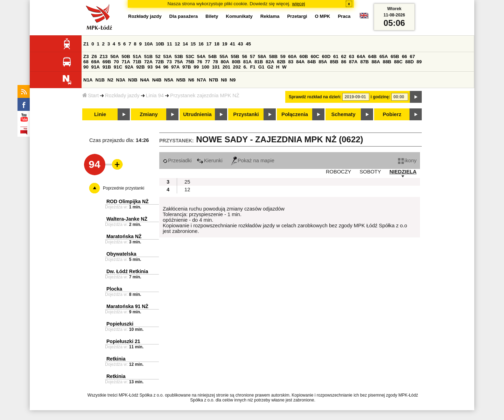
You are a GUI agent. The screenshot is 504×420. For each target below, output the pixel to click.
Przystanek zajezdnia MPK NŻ (205, 95)
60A (292, 56)
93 (150, 67)
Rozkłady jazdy (122, 95)
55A (224, 56)
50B (126, 56)
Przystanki (246, 114)
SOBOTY (370, 172)
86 (344, 62)
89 (419, 62)
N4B (157, 80)
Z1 (86, 44)
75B (190, 62)
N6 (191, 80)
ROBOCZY (338, 172)
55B (235, 56)
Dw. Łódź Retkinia (127, 271)
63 (352, 56)
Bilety (212, 16)
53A (167, 56)
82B (281, 62)
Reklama (270, 16)
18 (217, 44)
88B (387, 62)
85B (334, 62)
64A (361, 56)
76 (200, 62)
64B (372, 56)
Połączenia (295, 114)
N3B (133, 80)
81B (259, 62)
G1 (261, 67)
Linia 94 (155, 95)
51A (137, 56)
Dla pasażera (184, 16)
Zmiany (149, 114)
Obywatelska (121, 254)
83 (291, 62)
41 (233, 44)
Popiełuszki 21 (123, 341)
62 (344, 56)
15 (193, 44)
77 (207, 62)
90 (86, 67)
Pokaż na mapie (253, 161)
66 (404, 56)
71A (126, 62)
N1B (100, 80)
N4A (145, 80)
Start (90, 95)
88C (398, 62)
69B (107, 62)
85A (323, 62)
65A (384, 56)
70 (116, 62)
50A (114, 56)
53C (190, 56)
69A (96, 62)
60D (326, 56)
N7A (202, 80)
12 (177, 44)
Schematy (343, 114)
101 (216, 67)
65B (395, 56)
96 (166, 67)
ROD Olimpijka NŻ (128, 201)
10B (160, 44)
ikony (407, 161)
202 (237, 67)
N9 (233, 80)
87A (353, 62)
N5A (169, 80)
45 (248, 44)
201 (226, 67)
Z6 (94, 56)
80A (225, 62)
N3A (121, 80)
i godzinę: (380, 97)
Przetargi (297, 16)
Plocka (114, 289)
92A (129, 67)
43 (241, 44)
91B (107, 67)
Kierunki (210, 161)
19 (225, 44)
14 (185, 44)
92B (140, 67)
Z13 (104, 56)
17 (209, 44)
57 (253, 56)
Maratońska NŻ (124, 236)
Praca (344, 16)
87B (364, 62)
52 (158, 56)
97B (187, 67)
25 (187, 182)
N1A (88, 80)
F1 (253, 67)
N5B (181, 80)
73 (169, 62)
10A (149, 44)
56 (244, 56)
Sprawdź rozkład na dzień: (315, 97)
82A (270, 62)
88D (409, 62)
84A (300, 62)
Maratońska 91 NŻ (127, 306)
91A (96, 67)
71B (137, 62)
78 (215, 62)
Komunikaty (239, 16)
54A (201, 56)
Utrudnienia (197, 114)
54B (212, 56)
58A (262, 56)
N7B (214, 80)
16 (201, 44)
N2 (110, 80)
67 (412, 56)
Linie (100, 114)
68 (86, 62)
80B (236, 62)
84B (311, 62)
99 (196, 67)
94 (158, 67)
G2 (270, 67)
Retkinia (116, 359)
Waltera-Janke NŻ (127, 219)
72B (160, 62)
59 (283, 56)
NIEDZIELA (403, 172)
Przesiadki (177, 161)
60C (315, 56)
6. (246, 67)
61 (336, 56)
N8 (224, 80)
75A (179, 62)
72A (148, 62)
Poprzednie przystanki (124, 188)
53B (179, 56)
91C (118, 67)
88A (376, 62)
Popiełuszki (120, 324)
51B (148, 56)
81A (247, 62)
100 (205, 67)
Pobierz (392, 114)
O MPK (323, 16)
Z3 (86, 56)
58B (273, 56)
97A (175, 67)
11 (170, 44)
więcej (299, 4)
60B (304, 56)
